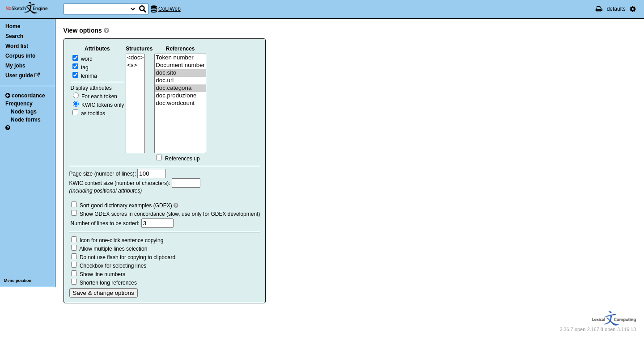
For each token (95, 97)
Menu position (18, 281)
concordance (25, 96)
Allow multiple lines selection (113, 249)
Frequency (19, 104)
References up (182, 159)
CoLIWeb (169, 9)
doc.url (180, 81)
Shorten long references (108, 283)
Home (13, 26)
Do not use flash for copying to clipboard (127, 257)
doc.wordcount (180, 103)
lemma (85, 76)
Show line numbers (102, 274)
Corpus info (20, 56)
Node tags (24, 112)
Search (14, 36)
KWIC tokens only (99, 105)
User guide (19, 76)
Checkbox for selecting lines (113, 266)
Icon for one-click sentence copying (121, 240)
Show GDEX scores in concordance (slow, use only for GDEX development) (170, 214)
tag (80, 67)
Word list (17, 46)
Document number (180, 65)
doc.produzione (180, 96)
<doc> (135, 58)
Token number (180, 58)
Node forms (26, 120)
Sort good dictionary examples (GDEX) (126, 206)
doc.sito (180, 73)
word (83, 59)
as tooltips (89, 113)
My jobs (15, 66)
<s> (135, 65)
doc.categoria (180, 88)
